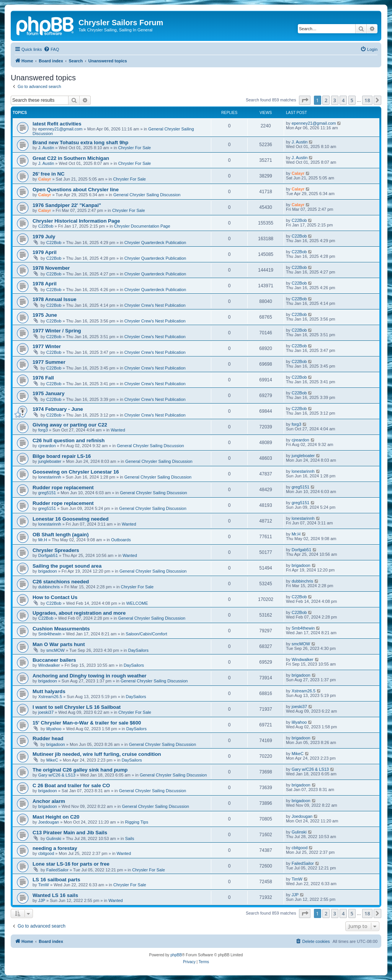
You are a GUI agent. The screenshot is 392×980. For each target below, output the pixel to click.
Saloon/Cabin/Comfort (146, 634)
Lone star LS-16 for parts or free (71, 864)
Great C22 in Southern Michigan (71, 158)
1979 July (44, 237)
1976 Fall (43, 378)
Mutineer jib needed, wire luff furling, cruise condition (97, 754)
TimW (44, 885)
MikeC (52, 760)
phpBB (176, 955)
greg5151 (47, 493)
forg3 (43, 430)
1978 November (51, 268)
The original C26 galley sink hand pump (80, 770)
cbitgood (46, 853)
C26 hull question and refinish (69, 440)
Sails (130, 838)
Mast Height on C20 (56, 817)
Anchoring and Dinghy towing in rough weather (89, 676)
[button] (305, 100)
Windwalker (49, 665)
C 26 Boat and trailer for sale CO (71, 785)
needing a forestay (55, 848)
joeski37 (46, 712)
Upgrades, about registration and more (79, 613)
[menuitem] (51, 49)
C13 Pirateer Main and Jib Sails (70, 833)
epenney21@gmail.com (60, 129)
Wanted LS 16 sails (55, 895)
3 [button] (335, 100)
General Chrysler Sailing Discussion (147, 195)
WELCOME (137, 603)
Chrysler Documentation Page (142, 226)
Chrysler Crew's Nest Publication (155, 305)
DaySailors (138, 650)
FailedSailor (57, 870)
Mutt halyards (49, 691)
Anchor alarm (49, 801)
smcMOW (56, 650)
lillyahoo (54, 729)
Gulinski (54, 838)
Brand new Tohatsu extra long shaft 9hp (80, 142)
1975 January (49, 393)
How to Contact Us (55, 597)
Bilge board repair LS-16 (62, 456)
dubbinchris (49, 587)
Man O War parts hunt (59, 644)
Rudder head (48, 738)
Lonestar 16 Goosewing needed (71, 519)
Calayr (45, 179)
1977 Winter (47, 346)
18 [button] (367, 100)
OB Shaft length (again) (61, 535)
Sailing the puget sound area (67, 566)
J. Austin (46, 148)
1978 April (45, 284)
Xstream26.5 (50, 697)
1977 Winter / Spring (57, 331)
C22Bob (46, 226)
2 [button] (326, 100)
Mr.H (43, 540)
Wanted (118, 430)
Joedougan (49, 822)
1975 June (45, 315)
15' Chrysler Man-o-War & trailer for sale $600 (87, 723)
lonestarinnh (50, 477)
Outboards (121, 540)
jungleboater (50, 461)
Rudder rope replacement (63, 488)
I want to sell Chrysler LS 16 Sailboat (77, 707)
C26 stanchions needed (61, 582)
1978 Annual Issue (55, 299)
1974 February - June (58, 409)
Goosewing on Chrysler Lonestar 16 (76, 472)
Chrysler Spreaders (56, 550)
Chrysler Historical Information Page (76, 221)
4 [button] (343, 100)
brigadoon (48, 571)
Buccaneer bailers (54, 660)
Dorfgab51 (48, 555)
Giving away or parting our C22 (70, 425)
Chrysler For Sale (135, 148)
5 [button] (352, 100)
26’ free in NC (49, 174)
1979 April (45, 252)
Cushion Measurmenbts (61, 629)
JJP (42, 900)
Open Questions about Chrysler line (76, 190)
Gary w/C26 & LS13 (57, 775)
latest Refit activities (57, 124)
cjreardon (47, 446)
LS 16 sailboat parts (56, 880)
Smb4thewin (50, 634)
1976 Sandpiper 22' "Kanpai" (67, 205)
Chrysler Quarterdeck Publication (155, 243)
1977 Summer (49, 362)
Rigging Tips (137, 822)
